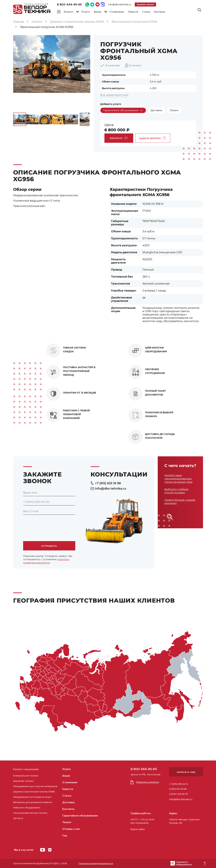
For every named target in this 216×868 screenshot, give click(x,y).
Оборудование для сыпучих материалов (35, 786)
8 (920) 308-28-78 (178, 794)
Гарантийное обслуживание (80, 816)
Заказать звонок (145, 4)
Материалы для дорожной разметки (33, 802)
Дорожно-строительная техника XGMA (34, 792)
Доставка (68, 802)
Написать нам (186, 772)
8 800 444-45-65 (69, 4)
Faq (65, 836)
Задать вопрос (153, 138)
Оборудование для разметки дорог (32, 797)
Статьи (146, 12)
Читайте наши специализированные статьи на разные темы (178, 479)
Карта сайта (138, 829)
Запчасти (18, 818)
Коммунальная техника (26, 776)
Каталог (69, 12)
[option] (52, 64)
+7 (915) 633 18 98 (106, 483)
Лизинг (67, 822)
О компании (117, 12)
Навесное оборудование (27, 808)
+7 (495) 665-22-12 (179, 784)
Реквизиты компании (145, 782)
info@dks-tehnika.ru (120, 4)
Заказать (119, 138)
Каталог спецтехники (26, 769)
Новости (133, 12)
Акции (98, 12)
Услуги (86, 12)
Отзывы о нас (71, 829)
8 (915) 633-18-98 (178, 789)
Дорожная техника (23, 781)
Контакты (160, 12)
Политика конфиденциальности (96, 863)
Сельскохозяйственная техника (30, 813)
